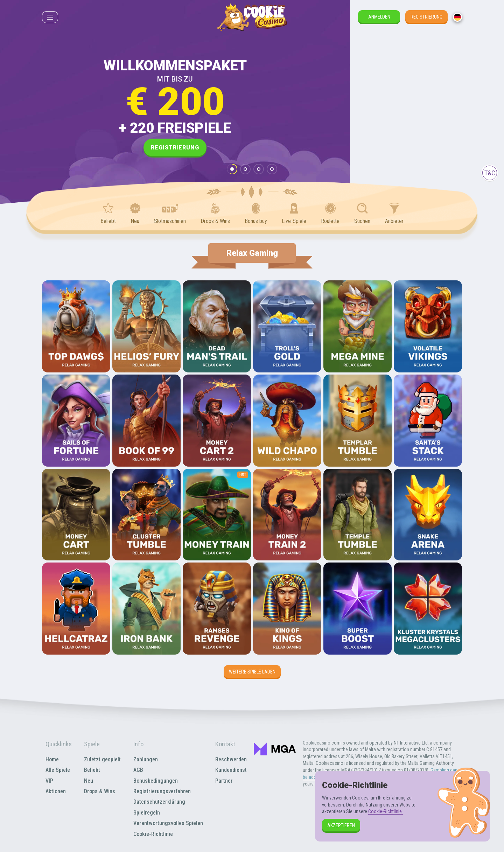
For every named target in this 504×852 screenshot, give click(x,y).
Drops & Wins (100, 791)
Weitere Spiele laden (252, 672)
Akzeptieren (341, 825)
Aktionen (56, 791)
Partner (224, 781)
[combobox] (457, 17)
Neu (89, 781)
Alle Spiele (58, 770)
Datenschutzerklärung (159, 802)
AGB (138, 770)
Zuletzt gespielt (102, 759)
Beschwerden (231, 759)
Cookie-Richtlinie (153, 834)
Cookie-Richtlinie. (386, 811)
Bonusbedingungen (156, 781)
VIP (49, 781)
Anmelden (379, 17)
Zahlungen (146, 759)
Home (52, 759)
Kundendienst (231, 770)
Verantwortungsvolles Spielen (168, 823)
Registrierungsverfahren (162, 791)
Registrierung (426, 17)
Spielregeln (147, 813)
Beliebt (92, 770)
